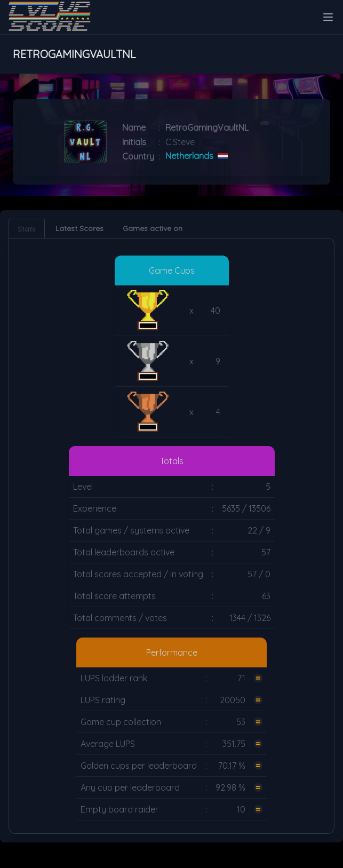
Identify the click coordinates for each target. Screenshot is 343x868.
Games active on (153, 228)
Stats (27, 229)
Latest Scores (79, 228)
